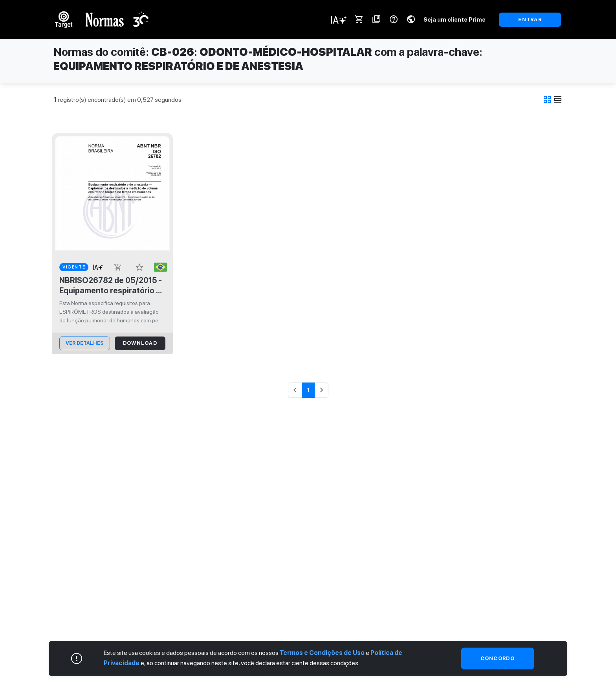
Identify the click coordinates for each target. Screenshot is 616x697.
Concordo (498, 658)
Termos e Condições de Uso (322, 653)
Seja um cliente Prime (455, 19)
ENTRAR (530, 19)
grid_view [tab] (547, 99)
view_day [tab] (558, 99)
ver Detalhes (85, 343)
